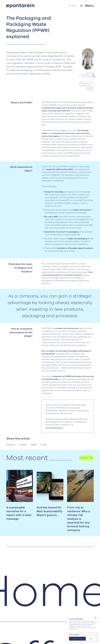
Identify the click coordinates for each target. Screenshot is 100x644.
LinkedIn (23, 444)
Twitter (34, 444)
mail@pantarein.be (54, 428)
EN (74, 6)
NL (70, 6)
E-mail (44, 444)
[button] (87, 6)
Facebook (11, 444)
